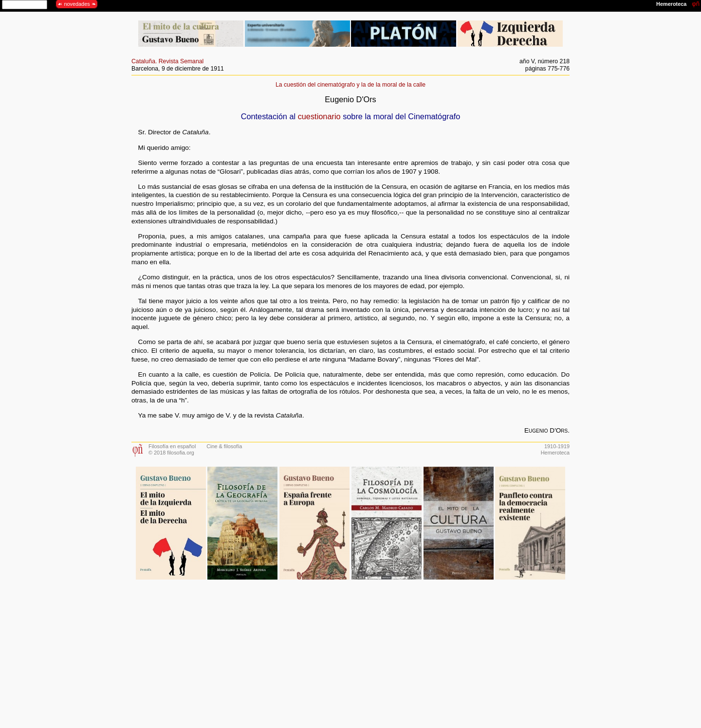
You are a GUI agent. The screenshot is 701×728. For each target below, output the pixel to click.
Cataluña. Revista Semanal (167, 61)
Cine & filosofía (224, 446)
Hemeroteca (555, 453)
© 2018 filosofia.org (171, 453)
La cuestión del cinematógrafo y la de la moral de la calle (350, 85)
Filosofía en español (172, 446)
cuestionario (319, 116)
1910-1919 (557, 446)
